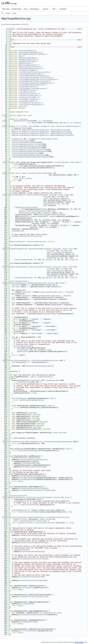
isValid (26, 292)
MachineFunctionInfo (18, 517)
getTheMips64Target (60, 133)
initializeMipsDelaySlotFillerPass (27, 144)
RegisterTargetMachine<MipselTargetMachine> (31, 132)
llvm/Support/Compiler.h (29, 99)
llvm (26, 112)
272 (5, 517)
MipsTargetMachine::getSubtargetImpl (26, 283)
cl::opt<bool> (22, 119)
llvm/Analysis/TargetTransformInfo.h (35, 72)
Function (51, 283)
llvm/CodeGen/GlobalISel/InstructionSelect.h (38, 79)
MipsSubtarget (21, 281)
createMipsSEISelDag (27, 479)
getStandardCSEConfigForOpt (30, 451)
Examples (63, 9)
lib (2, 13)
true (71, 278)
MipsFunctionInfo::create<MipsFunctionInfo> (37, 523)
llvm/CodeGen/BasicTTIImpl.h (31, 74)
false (72, 260)
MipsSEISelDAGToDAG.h (28, 61)
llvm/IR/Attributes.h (28, 90)
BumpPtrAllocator (21, 519)
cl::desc (32, 123)
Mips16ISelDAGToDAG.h (28, 58)
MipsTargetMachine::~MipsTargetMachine (27, 242)
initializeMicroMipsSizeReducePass (27, 148)
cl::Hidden (75, 123)
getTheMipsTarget (60, 130)
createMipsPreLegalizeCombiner (32, 597)
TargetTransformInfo (18, 496)
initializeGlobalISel (21, 141)
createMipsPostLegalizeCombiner (32, 615)
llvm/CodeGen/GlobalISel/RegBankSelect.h (37, 83)
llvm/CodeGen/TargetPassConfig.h (33, 88)
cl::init (42, 121)
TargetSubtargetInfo (27, 521)
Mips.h (22, 56)
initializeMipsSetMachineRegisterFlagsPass (30, 157)
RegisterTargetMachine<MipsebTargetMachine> (31, 130)
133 (5, 267)
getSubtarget (32, 366)
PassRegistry (17, 139)
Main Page (6, 9)
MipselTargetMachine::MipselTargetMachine (28, 267)
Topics (26, 9)
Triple (72, 162)
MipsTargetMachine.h (27, 51)
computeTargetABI (38, 216)
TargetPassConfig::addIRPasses (25, 458)
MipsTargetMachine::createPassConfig (42, 442)
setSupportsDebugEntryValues (24, 236)
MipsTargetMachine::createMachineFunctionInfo (49, 517)
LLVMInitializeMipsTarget (66, 126)
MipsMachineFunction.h (28, 60)
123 (5, 249)
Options (65, 198)
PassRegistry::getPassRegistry (42, 139)
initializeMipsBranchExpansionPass (27, 146)
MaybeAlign (22, 351)
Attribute (16, 285)
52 (5, 121)
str (59, 292)
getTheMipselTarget (60, 132)
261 (5, 497)
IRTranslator (28, 588)
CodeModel (46, 213)
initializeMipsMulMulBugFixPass (25, 153)
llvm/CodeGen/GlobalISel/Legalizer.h (35, 81)
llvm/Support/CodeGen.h (29, 97)
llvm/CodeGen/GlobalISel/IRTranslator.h (36, 78)
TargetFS (67, 296)
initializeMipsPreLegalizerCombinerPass (29, 150)
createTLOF (59, 162)
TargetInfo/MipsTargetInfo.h (31, 69)
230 (5, 442)
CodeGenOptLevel (50, 204)
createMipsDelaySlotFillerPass (32, 559)
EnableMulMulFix (20, 121)
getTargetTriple (55, 215)
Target (8, 13)
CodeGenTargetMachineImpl (26, 207)
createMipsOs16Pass (29, 463)
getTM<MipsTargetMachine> (31, 400)
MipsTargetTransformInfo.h (30, 67)
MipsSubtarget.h (26, 63)
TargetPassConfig (44, 377)
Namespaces (35, 9)
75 (5, 162)
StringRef (47, 197)
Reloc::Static (26, 178)
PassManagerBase (53, 380)
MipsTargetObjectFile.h (29, 65)
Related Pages (16, 9)
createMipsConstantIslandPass (32, 580)
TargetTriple (22, 350)
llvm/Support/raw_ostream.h (31, 103)
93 (5, 195)
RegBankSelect (28, 622)
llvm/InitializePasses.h (29, 94)
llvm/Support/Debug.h (28, 101)
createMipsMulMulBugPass (31, 551)
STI (39, 521)
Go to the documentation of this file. (15, 24)
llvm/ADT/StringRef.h (28, 70)
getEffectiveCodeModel (28, 213)
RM (70, 200)
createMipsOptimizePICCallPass (32, 488)
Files (55, 9)
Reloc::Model (22, 173)
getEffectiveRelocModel (38, 173)
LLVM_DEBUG (16, 362)
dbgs (23, 362)
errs (25, 501)
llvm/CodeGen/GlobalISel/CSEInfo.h (34, 76)
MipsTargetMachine (23, 260)
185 (5, 360)
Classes (46, 9)
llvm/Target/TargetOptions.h (31, 105)
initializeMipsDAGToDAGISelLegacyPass (28, 155)
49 (5, 115)
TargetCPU (69, 292)
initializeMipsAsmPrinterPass (24, 142)
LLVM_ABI (23, 126)
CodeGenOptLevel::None (52, 613)
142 (5, 283)
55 (5, 126)
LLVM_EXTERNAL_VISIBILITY (39, 126)
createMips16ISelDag (27, 478)
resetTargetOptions (22, 346)
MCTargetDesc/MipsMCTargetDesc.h (33, 54)
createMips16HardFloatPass (32, 467)
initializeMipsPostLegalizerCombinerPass (29, 151)
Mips (15, 13)
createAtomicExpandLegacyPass (32, 460)
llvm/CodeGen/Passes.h (28, 87)
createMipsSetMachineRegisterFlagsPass (36, 490)
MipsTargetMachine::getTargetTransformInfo (28, 497)
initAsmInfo (17, 231)
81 (5, 173)
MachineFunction (52, 360)
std (59, 220)
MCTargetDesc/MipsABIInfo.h (31, 52)
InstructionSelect (30, 631)
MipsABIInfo (24, 216)
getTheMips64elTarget (61, 135)
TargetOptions (55, 198)
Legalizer (27, 604)
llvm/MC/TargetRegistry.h (30, 96)
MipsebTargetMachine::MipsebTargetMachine (28, 249)
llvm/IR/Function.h (27, 92)
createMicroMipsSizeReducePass (32, 542)
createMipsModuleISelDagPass (31, 476)
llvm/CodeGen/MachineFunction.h (32, 85)
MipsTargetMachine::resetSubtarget (29, 360)
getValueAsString (48, 292)
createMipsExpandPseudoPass (31, 535)
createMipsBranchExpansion (30, 577)
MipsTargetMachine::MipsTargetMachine (26, 195)
